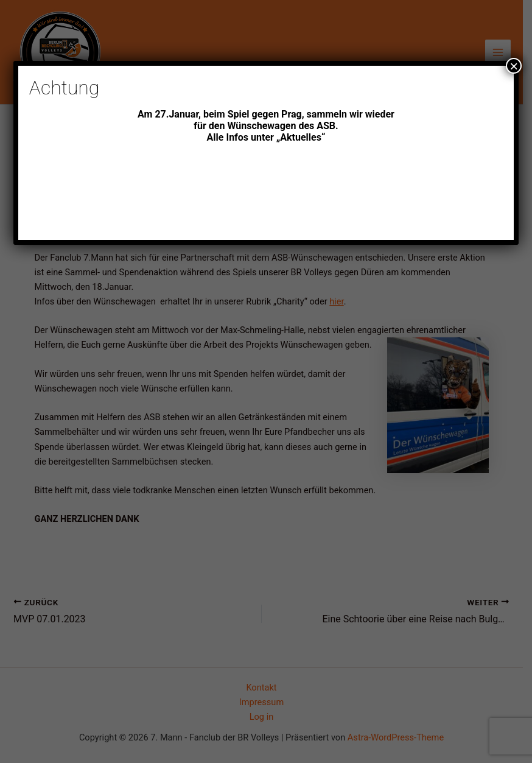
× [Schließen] (514, 66)
